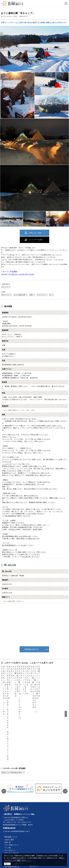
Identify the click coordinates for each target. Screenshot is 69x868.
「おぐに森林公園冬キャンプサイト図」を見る (19, 410)
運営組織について (11, 789)
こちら (14, 437)
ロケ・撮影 (8, 821)
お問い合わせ (9, 829)
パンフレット (9, 808)
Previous (4, 743)
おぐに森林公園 (19, 295)
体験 (31, 295)
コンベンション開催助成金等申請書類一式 (19, 813)
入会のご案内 (9, 792)
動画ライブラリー (11, 827)
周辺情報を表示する (31, 649)
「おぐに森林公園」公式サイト (13, 601)
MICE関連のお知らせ (12, 819)
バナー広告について (11, 797)
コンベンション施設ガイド (14, 816)
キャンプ (5, 287)
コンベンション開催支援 (13, 811)
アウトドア (41, 295)
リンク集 (8, 800)
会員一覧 (8, 794)
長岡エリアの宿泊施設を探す (12, 725)
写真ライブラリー (11, 824)
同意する (7, 864)
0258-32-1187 (11, 774)
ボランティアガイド (11, 805)
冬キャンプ (6, 295)
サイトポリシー (10, 802)
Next (65, 743)
